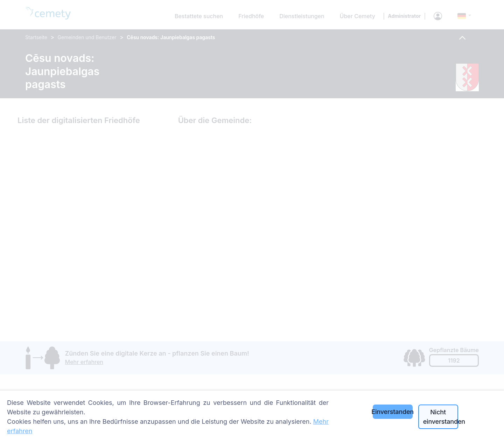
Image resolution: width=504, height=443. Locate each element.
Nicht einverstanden (441, 417)
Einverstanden (393, 412)
